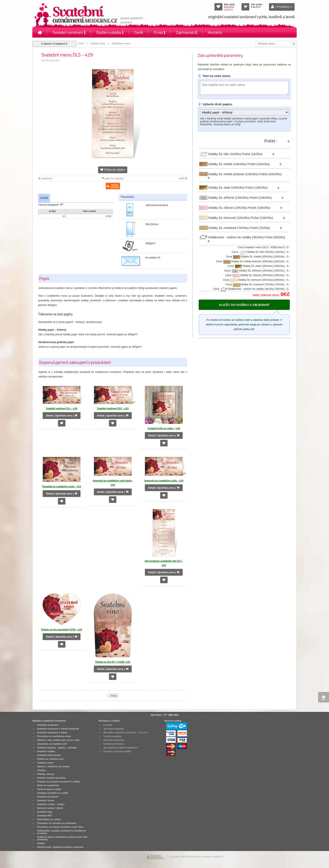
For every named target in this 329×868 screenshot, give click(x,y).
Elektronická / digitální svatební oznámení (60, 847)
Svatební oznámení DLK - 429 (113, 408)
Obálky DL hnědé (223, 164)
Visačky (41, 770)
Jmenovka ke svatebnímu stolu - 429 (164, 481)
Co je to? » (229, 9)
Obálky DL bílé (220, 154)
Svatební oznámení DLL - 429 (62, 408)
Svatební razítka (46, 751)
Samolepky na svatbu (49, 819)
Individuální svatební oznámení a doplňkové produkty (61, 832)
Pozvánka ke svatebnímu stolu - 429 (62, 486)
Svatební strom (46, 800)
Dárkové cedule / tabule (50, 808)
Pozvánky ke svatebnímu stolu (54, 736)
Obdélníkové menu (121, 44)
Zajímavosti (187, 32)
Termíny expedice (112, 736)
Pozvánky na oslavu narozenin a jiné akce (60, 827)
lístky (114, 696)
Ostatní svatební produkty (52, 778)
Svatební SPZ (45, 816)
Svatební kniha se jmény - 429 (164, 428)
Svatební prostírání (48, 797)
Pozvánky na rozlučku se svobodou (57, 823)
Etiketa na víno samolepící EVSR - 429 (62, 630)
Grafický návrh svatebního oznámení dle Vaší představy (62, 838)
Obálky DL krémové (225, 218)
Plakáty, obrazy (46, 774)
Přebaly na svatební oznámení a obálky (59, 782)
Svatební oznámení (69, 32)
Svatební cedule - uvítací (51, 804)
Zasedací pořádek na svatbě (53, 793)
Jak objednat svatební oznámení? (121, 748)
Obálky (41, 843)
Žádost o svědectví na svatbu (53, 766)
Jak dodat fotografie (114, 729)
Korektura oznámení (114, 744)
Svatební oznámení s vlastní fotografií (58, 729)
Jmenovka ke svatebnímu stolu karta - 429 (113, 483)
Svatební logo (45, 812)
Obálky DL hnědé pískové (229, 174)
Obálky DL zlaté (222, 187)
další (183, 179)
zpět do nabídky (113, 179)
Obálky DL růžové (223, 208)
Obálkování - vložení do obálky (232, 237)
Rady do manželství (48, 785)
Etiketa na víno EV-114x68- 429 (113, 662)
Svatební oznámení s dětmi (52, 732)
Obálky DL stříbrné (224, 198)
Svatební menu (98, 44)
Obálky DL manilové (224, 228)
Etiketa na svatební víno (50, 759)
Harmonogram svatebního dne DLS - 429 (164, 563)
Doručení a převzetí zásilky (117, 751)
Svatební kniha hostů (49, 755)
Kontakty (215, 32)
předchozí (45, 179)
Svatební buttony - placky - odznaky (57, 748)
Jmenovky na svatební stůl (52, 744)
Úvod (81, 44)
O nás (160, 32)
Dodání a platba (110, 32)
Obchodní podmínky (114, 740)
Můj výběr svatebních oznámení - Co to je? (125, 732)
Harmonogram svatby (49, 789)
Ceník (139, 32)
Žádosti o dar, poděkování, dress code (58, 740)
